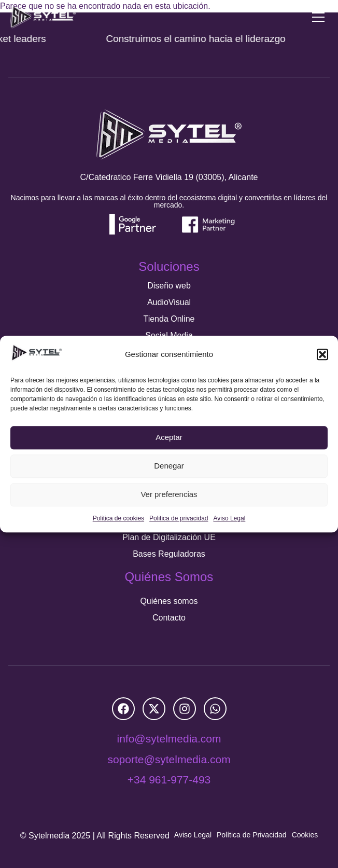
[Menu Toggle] (318, 17)
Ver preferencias (169, 495)
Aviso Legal (229, 518)
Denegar (169, 466)
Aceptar (169, 438)
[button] (322, 354)
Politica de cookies (118, 518)
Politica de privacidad (179, 518)
